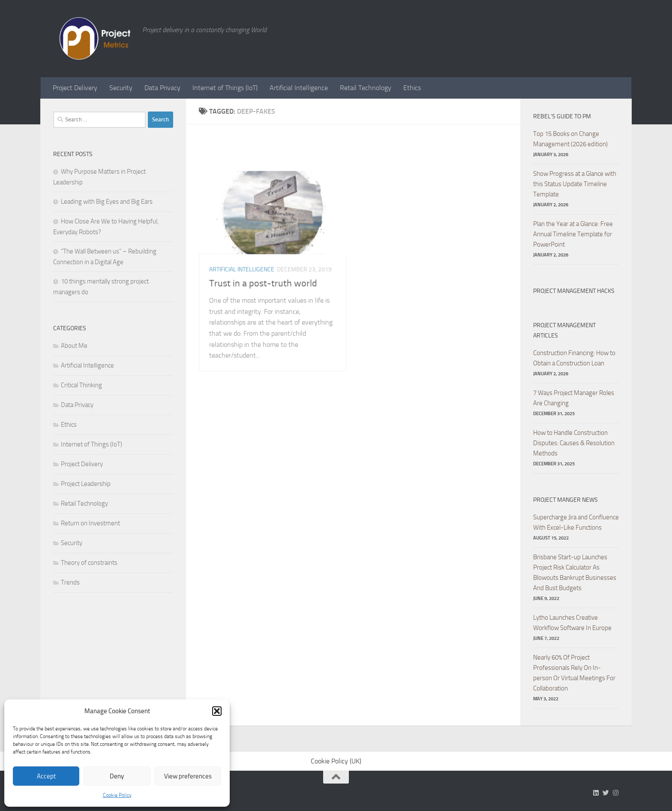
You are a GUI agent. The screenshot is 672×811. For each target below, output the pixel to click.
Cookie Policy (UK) (336, 761)
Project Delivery (75, 88)
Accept (46, 776)
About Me (74, 346)
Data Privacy (162, 88)
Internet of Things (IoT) (225, 88)
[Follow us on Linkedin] (596, 793)
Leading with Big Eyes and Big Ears (107, 202)
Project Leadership (86, 484)
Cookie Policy (117, 795)
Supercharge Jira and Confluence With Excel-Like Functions (576, 522)
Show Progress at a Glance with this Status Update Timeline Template (575, 184)
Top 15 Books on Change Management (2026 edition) (570, 139)
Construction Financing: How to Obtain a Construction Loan (574, 358)
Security (121, 88)
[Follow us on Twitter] (606, 793)
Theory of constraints (89, 563)
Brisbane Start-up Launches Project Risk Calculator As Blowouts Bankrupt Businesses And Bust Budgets (575, 573)
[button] (217, 711)
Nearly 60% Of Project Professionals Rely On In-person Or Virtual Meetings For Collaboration (574, 673)
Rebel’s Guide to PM (562, 116)
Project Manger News (565, 500)
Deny (117, 776)
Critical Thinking (81, 385)
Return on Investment (90, 523)
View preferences (188, 776)
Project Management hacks (574, 291)
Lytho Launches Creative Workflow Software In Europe (572, 623)
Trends (70, 582)
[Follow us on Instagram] (616, 793)
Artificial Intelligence (299, 88)
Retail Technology (366, 88)
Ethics (412, 88)
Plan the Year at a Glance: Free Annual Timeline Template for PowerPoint (573, 234)
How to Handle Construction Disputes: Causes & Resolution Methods (574, 443)
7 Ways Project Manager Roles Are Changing (574, 398)
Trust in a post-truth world (263, 341)
